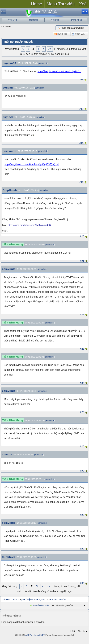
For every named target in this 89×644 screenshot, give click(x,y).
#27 (82, 471)
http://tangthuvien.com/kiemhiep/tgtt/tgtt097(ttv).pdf (32, 164)
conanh (8, 88)
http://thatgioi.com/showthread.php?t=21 (59, 71)
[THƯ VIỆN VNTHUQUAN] (34, 600)
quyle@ (8, 117)
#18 (81, 143)
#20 (82, 236)
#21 (82, 261)
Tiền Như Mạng (13, 244)
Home (37, 4)
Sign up (55, 20)
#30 (82, 583)
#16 (81, 80)
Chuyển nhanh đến (39, 605)
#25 (82, 412)
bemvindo (9, 151)
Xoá (83, 4)
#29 (82, 549)
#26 (82, 446)
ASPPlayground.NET (35, 635)
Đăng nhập (77, 20)
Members (34, 20)
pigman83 (9, 63)
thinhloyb (9, 557)
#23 (82, 349)
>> (50, 49)
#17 (81, 109)
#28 (82, 515)
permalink (43, 63)
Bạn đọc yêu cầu (58, 600)
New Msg (12, 20)
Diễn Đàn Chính (10, 600)
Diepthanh (10, 190)
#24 (82, 383)
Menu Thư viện (61, 4)
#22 (82, 314)
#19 (81, 182)
